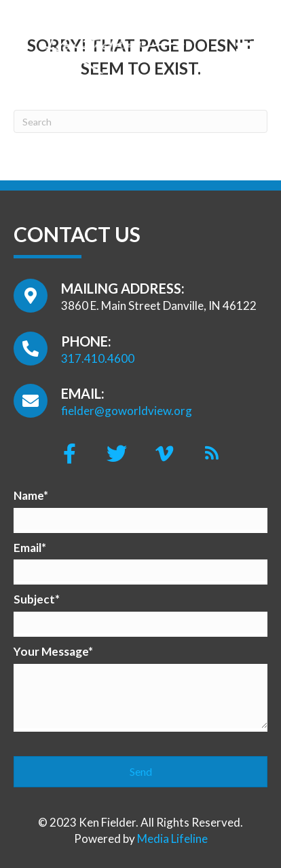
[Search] (140, 121)
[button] (69, 454)
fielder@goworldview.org (127, 411)
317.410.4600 (98, 358)
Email (27, 548)
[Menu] (244, 44)
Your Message (51, 651)
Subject (34, 599)
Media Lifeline (172, 839)
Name (29, 495)
